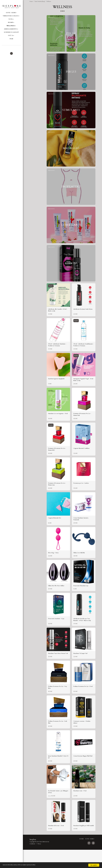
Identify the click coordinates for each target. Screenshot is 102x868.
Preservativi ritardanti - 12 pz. (58, 629)
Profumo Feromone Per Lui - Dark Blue (58, 736)
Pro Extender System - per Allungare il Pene (57, 807)
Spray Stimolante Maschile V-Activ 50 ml (58, 772)
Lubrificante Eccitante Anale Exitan (83, 315)
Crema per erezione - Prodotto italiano (83, 736)
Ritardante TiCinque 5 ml (82, 664)
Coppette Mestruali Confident (83, 456)
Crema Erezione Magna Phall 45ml (83, 772)
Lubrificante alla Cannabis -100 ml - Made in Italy (58, 315)
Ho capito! (94, 865)
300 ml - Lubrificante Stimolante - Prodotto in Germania (56, 350)
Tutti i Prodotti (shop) (40, 1)
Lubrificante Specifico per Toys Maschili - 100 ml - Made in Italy (83, 630)
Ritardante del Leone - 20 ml (57, 841)
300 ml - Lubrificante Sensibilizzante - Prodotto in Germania (83, 350)
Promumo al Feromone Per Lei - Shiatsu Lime (58, 492)
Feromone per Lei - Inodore (82, 491)
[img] (58, 300)
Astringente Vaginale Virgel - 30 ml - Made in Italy (83, 386)
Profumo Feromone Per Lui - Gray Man (58, 701)
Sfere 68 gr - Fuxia (54, 562)
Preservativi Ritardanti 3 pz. (82, 595)
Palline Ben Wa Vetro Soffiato (58, 595)
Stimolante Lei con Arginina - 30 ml (58, 421)
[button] (11, 48)
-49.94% (51, 783)
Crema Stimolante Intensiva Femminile (83, 528)
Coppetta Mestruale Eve (56, 527)
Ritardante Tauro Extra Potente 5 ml (58, 665)
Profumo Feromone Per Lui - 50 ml (83, 701)
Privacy (39, 862)
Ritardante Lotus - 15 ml (81, 806)
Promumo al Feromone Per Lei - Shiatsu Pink (83, 421)
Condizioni (32, 862)
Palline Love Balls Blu (81, 562)
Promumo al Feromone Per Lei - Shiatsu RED (58, 457)
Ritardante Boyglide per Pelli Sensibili (83, 843)
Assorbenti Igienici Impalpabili (58, 385)
